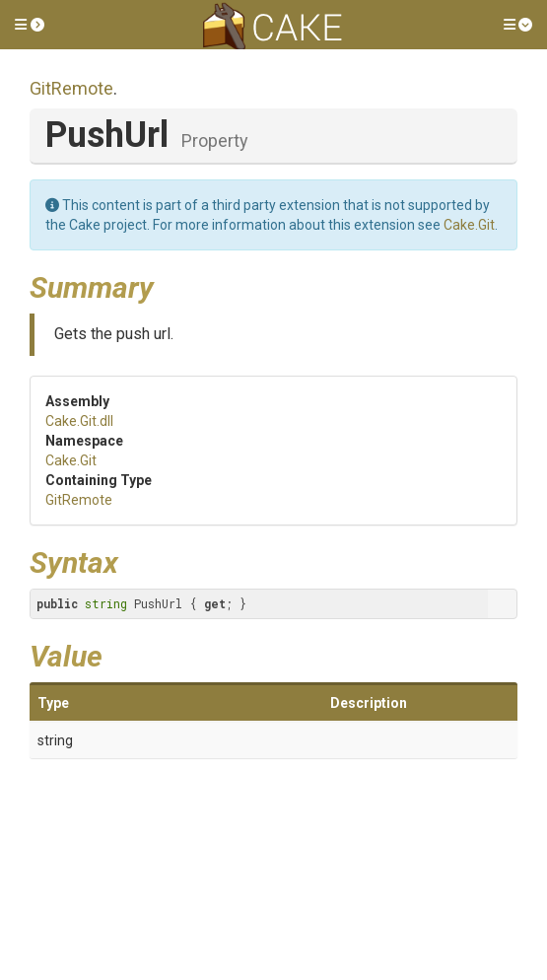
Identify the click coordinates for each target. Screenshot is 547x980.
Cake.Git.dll (79, 421)
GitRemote (71, 88)
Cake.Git (469, 225)
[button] (30, 25)
